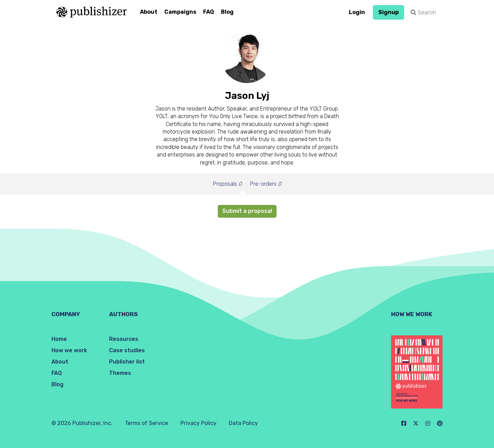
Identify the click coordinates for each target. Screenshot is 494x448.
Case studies (127, 350)
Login (357, 12)
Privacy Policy (198, 423)
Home (59, 339)
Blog (227, 12)
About (149, 12)
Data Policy (243, 423)
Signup (389, 12)
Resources (124, 339)
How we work (69, 350)
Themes (120, 373)
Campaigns (180, 12)
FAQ (209, 12)
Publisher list (127, 362)
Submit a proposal (247, 211)
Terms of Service (146, 423)
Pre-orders (266, 184)
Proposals (227, 184)
